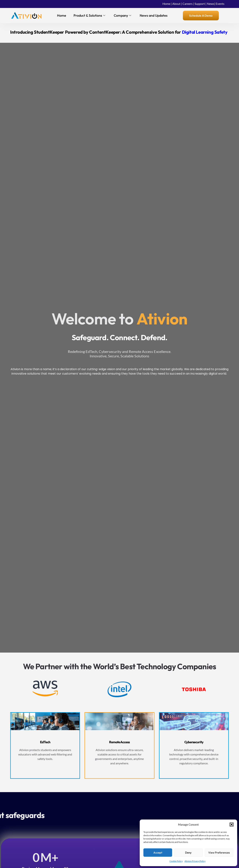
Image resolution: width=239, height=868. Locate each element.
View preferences (219, 853)
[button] (232, 825)
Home (166, 4)
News (211, 4)
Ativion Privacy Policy (195, 861)
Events (220, 4)
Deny (188, 853)
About (176, 4)
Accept (158, 853)
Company (122, 16)
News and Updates (154, 15)
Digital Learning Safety (205, 32)
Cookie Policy (176, 861)
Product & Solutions (89, 16)
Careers (187, 4)
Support (200, 4)
